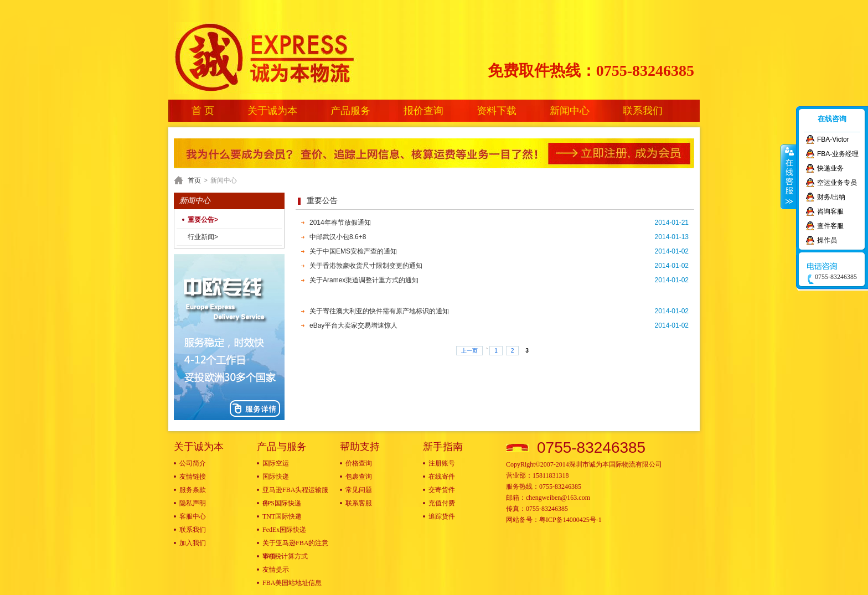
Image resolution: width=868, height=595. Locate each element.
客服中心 (193, 516)
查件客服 (830, 226)
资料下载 (497, 111)
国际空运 (276, 463)
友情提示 (276, 570)
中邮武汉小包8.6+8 (338, 237)
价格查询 (359, 463)
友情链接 (193, 477)
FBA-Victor (833, 139)
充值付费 (442, 503)
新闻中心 (570, 111)
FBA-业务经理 (838, 154)
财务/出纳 (831, 197)
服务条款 (193, 490)
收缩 (788, 177)
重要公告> (203, 220)
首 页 (203, 111)
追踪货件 (442, 516)
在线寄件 (442, 477)
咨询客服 (830, 211)
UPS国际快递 (282, 503)
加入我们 (193, 543)
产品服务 (350, 111)
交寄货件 (442, 490)
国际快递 (276, 477)
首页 (194, 180)
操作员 (827, 240)
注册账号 (442, 463)
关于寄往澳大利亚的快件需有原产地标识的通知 (379, 311)
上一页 (469, 351)
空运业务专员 (837, 183)
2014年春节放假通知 (340, 223)
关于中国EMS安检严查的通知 (353, 251)
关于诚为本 (272, 111)
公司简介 (193, 463)
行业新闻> (203, 237)
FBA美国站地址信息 (292, 583)
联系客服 (359, 503)
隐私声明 (193, 503)
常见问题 (359, 490)
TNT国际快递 (282, 516)
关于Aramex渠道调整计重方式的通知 (364, 280)
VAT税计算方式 (285, 556)
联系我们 (643, 111)
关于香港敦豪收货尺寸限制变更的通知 (366, 266)
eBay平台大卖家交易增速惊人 (353, 325)
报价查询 (423, 111)
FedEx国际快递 (284, 530)
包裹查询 (359, 477)
